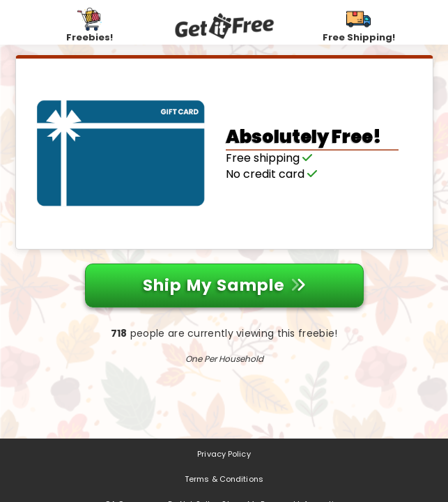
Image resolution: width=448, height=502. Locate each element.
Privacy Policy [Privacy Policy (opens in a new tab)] (224, 454)
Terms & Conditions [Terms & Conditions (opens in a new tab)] (224, 479)
